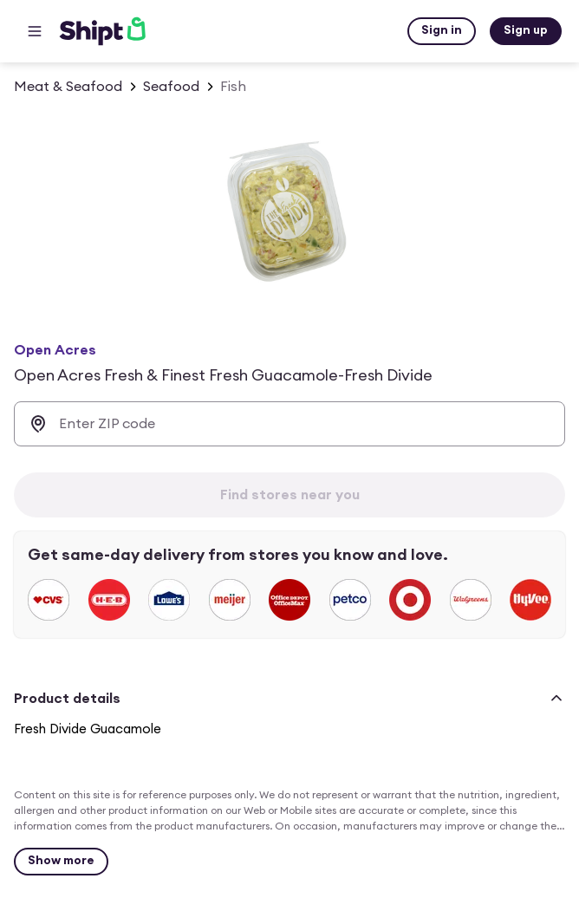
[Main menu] (35, 31)
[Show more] (61, 862)
